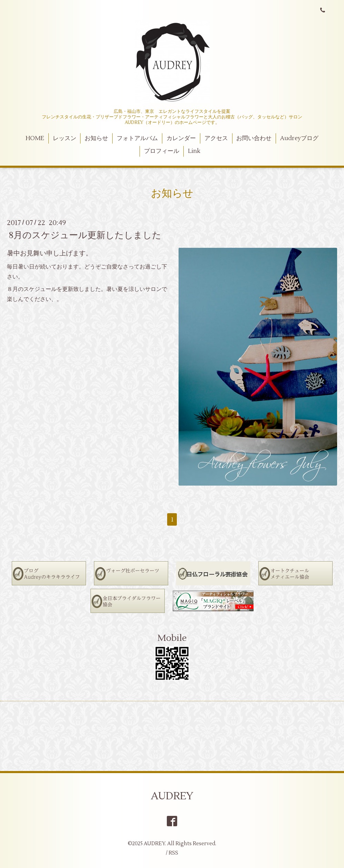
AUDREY (172, 796)
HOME (35, 138)
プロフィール (162, 151)
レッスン (65, 138)
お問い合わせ (254, 138)
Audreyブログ (299, 138)
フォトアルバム (137, 138)
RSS (173, 853)
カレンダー (181, 138)
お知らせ (96, 138)
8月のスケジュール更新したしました (85, 235)
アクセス (216, 138)
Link (194, 151)
